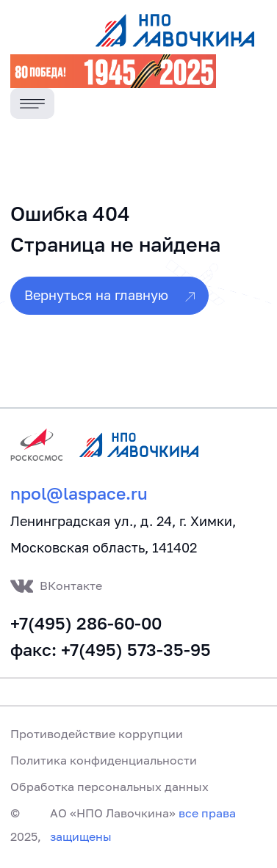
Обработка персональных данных (109, 787)
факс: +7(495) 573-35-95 (111, 650)
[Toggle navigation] (33, 104)
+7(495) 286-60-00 (86, 623)
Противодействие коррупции (97, 734)
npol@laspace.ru (79, 493)
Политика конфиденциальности (104, 760)
